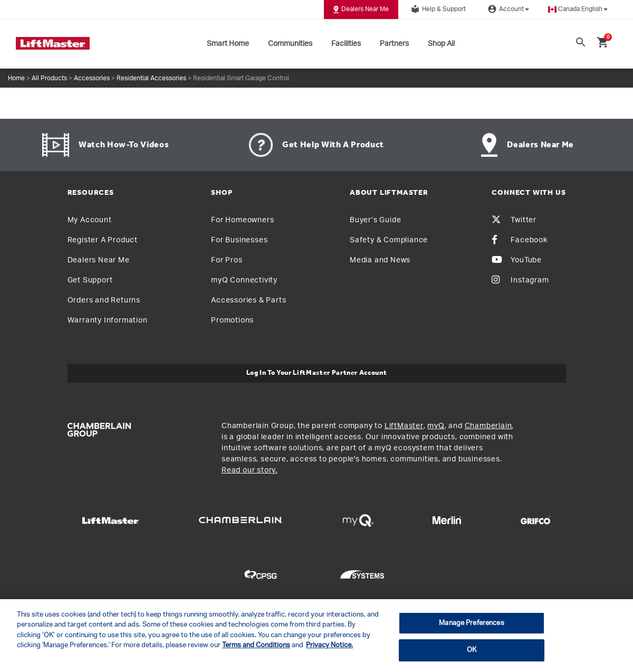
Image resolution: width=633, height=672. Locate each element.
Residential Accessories (151, 78)
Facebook (519, 240)
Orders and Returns (104, 300)
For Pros (227, 260)
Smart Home (228, 44)
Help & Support (437, 9)
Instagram (520, 280)
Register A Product (103, 240)
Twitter (514, 220)
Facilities (346, 44)
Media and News (380, 260)
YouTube (517, 260)
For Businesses (239, 240)
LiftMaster (404, 426)
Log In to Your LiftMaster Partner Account (317, 373)
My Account (90, 220)
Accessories (92, 78)
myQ (436, 426)
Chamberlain (488, 426)
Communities (290, 44)
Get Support (90, 280)
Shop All (441, 44)
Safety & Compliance (389, 240)
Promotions (232, 320)
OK (472, 650)
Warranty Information (108, 320)
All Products (49, 78)
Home (16, 78)
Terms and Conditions (256, 645)
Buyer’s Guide (375, 220)
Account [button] (507, 9)
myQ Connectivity (244, 280)
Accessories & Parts (248, 300)
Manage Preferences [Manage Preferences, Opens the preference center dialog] (471, 623)
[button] (578, 9)
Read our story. (250, 470)
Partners (394, 44)
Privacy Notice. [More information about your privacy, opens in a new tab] (329, 645)
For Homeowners (242, 220)
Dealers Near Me (361, 10)
